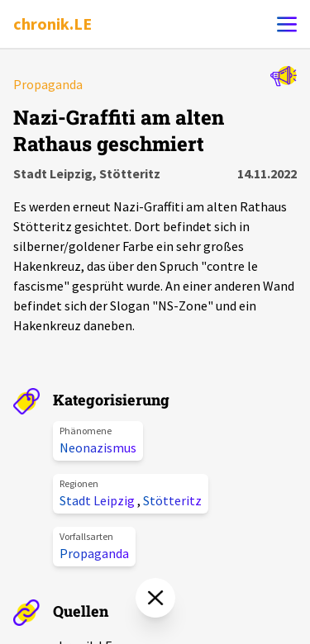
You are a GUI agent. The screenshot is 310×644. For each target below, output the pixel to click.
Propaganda (94, 553)
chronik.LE (52, 24)
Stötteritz (172, 500)
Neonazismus (98, 447)
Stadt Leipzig (98, 500)
